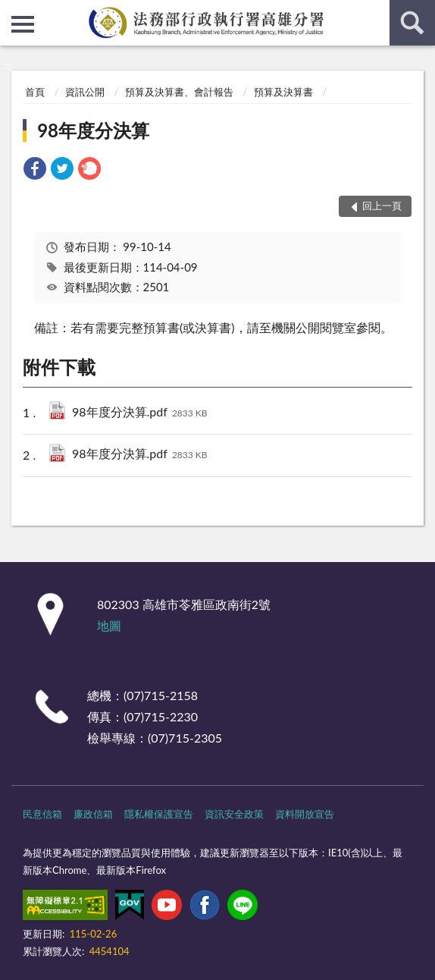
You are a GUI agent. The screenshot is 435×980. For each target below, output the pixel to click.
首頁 (35, 92)
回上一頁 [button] (382, 206)
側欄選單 (23, 24)
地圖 (109, 625)
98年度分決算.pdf (140, 413)
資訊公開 (85, 92)
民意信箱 (42, 814)
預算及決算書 (283, 92)
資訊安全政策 (234, 814)
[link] (35, 170)
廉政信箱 (93, 814)
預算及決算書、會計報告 (179, 92)
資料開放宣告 (305, 814)
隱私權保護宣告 (159, 814)
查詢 (412, 23)
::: (12, 11)
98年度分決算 (93, 130)
